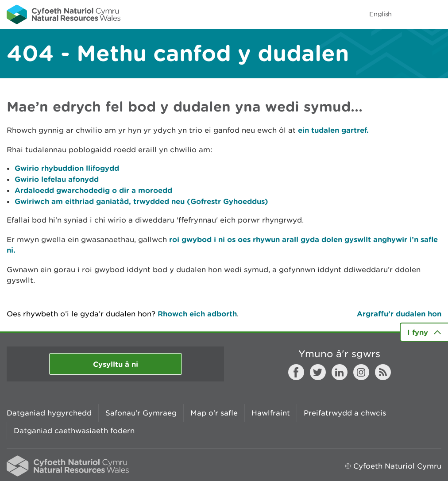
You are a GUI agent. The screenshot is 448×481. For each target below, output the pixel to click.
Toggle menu (436, 14)
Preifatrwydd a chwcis (345, 413)
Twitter (318, 372)
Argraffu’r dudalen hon (399, 314)
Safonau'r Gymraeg (141, 413)
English (380, 14)
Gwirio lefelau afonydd (57, 179)
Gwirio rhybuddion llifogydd (67, 168)
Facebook (296, 372)
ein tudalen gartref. (333, 130)
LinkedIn (340, 372)
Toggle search (411, 14)
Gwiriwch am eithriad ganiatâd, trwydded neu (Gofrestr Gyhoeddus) (141, 201)
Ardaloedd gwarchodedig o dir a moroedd (93, 190)
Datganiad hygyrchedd (49, 413)
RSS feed (383, 372)
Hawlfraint (271, 413)
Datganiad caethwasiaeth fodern (74, 431)
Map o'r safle (214, 413)
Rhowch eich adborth (197, 314)
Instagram (361, 372)
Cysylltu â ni (116, 364)
